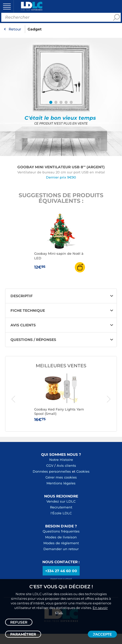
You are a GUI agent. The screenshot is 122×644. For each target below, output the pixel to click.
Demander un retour (61, 549)
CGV (50, 465)
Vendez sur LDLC (61, 501)
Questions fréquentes (61, 531)
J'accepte (102, 634)
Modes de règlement (61, 543)
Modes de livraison (61, 537)
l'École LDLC (61, 513)
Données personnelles (52, 471)
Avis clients (66, 465)
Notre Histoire (61, 460)
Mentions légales (61, 483)
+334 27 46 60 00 (61, 571)
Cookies (83, 471)
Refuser (19, 622)
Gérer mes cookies (61, 477)
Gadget (35, 29)
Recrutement (61, 507)
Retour (15, 29)
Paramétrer (23, 634)
